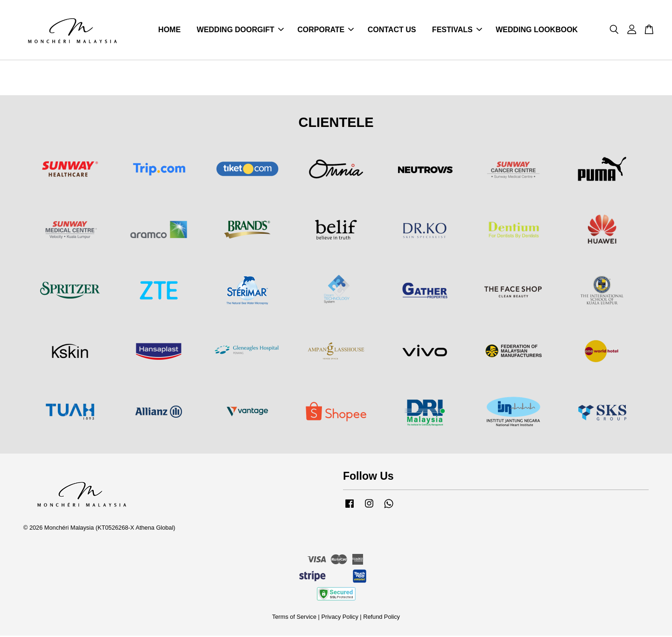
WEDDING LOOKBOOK (537, 31)
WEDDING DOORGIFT (240, 31)
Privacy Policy (339, 618)
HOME (169, 31)
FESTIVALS (457, 31)
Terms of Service (294, 618)
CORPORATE (325, 31)
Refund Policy (381, 618)
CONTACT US (392, 31)
